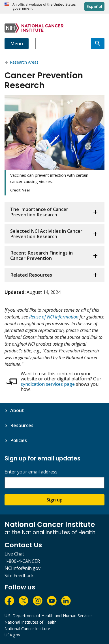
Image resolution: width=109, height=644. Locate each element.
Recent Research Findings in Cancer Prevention (41, 256)
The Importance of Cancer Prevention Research (39, 212)
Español (94, 6)
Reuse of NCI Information (54, 317)
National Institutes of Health (31, 622)
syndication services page (48, 384)
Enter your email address (31, 472)
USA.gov (12, 635)
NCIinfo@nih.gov (23, 568)
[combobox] (63, 44)
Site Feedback (19, 576)
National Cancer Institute (27, 629)
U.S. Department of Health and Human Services (49, 616)
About (17, 410)
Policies (19, 440)
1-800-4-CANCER (22, 561)
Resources (22, 425)
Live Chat (14, 554)
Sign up (54, 500)
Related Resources (31, 275)
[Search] (98, 44)
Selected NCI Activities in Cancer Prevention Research (46, 234)
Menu (17, 44)
